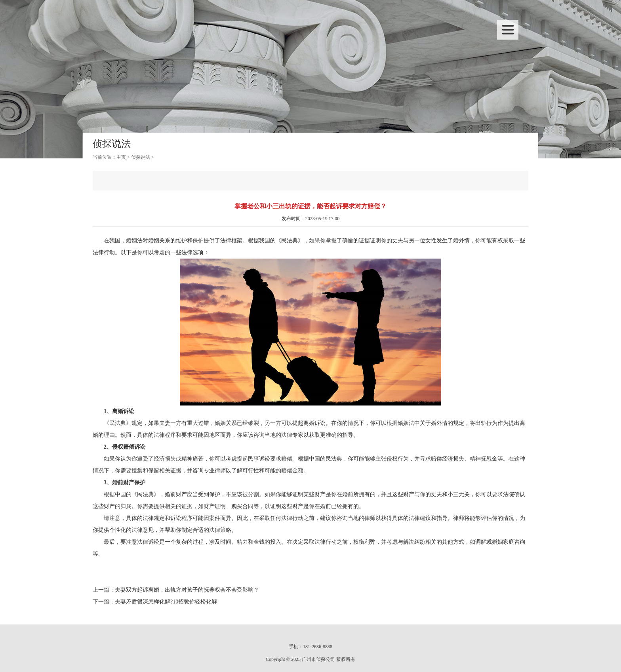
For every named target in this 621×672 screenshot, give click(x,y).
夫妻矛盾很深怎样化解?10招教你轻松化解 (166, 602)
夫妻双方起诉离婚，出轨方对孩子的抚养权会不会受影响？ (187, 590)
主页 (121, 157)
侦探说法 (141, 157)
